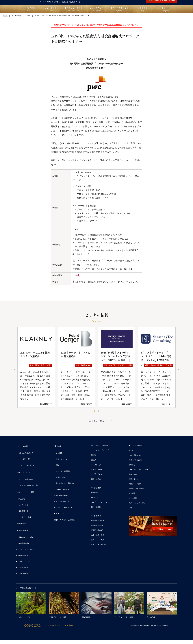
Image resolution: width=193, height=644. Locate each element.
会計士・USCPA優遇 (136, 499)
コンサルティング (101, 460)
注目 (130, 518)
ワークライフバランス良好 (138, 480)
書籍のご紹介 (61, 486)
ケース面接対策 (24, 468)
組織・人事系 (96, 489)
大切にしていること (26, 565)
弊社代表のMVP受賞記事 (65, 492)
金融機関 (97, 498)
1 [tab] (95, 418)
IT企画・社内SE (97, 540)
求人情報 (22, 504)
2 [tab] (99, 418)
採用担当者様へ (63, 498)
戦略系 (94, 465)
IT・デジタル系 (97, 479)
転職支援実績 (23, 559)
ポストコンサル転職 (25, 474)
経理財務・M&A (97, 535)
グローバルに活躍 (135, 470)
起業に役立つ (133, 489)
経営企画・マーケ (98, 531)
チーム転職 (133, 508)
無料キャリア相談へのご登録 (64, 528)
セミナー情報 (23, 510)
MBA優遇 (132, 503)
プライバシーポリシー (64, 516)
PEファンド (95, 507)
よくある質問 (23, 571)
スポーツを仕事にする (137, 513)
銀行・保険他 (96, 517)
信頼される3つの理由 (26, 541)
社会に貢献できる (135, 465)
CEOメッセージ (62, 474)
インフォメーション (63, 510)
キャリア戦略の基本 (26, 486)
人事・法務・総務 (98, 545)
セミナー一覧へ (96, 431)
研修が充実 (133, 484)
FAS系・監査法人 (98, 484)
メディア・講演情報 (63, 480)
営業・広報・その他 (98, 554)
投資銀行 (94, 503)
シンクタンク (96, 475)
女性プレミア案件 (135, 494)
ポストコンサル (134, 460)
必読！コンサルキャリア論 (28, 492)
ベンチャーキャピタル (99, 512)
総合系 (94, 470)
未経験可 (132, 475)
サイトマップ (61, 522)
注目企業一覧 (23, 517)
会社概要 (59, 461)
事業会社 (97, 526)
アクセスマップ (62, 468)
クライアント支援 (98, 550)
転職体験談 (21, 529)
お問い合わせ (23, 578)
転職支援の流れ (24, 547)
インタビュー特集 (25, 523)
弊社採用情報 (62, 504)
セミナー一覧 (116, 31)
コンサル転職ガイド (26, 461)
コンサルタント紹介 (26, 553)
